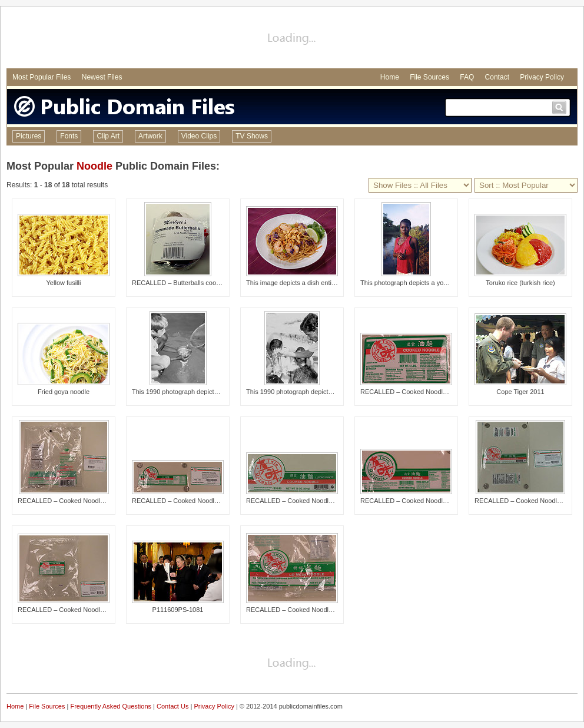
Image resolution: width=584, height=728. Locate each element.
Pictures (29, 136)
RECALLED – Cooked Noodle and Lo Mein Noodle (433, 392)
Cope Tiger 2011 (520, 392)
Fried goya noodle (64, 392)
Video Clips (199, 136)
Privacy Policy (542, 77)
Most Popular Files (42, 77)
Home (390, 77)
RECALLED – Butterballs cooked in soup (190, 283)
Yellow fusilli (64, 283)
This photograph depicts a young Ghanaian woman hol (439, 283)
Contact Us (172, 706)
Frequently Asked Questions (111, 706)
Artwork (150, 136)
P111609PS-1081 (178, 610)
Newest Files (102, 77)
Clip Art (108, 136)
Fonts (69, 136)
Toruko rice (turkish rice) (520, 283)
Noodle (94, 166)
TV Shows (252, 136)
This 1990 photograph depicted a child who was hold (207, 392)
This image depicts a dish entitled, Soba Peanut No (319, 283)
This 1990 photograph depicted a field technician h (318, 392)
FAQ (467, 77)
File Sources (429, 77)
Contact (497, 77)
